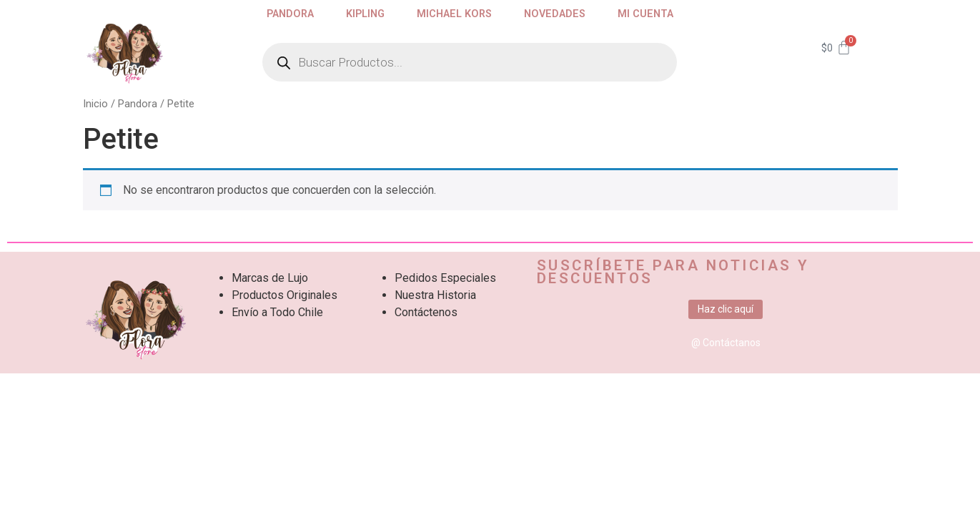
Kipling (365, 14)
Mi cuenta (645, 14)
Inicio (95, 104)
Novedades (555, 14)
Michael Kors (454, 14)
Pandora (290, 14)
